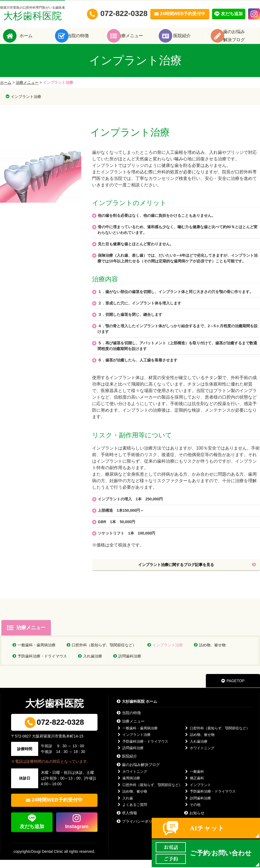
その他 (192, 813)
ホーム (34, 40)
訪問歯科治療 (127, 664)
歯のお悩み (242, 40)
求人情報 (127, 821)
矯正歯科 (194, 786)
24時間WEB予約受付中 (57, 808)
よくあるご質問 (132, 813)
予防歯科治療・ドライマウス (40, 664)
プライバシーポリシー (138, 829)
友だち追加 (32, 835)
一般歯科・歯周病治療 (34, 653)
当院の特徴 (86, 40)
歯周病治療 (128, 786)
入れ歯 (125, 806)
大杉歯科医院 (32, 13)
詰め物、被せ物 (210, 653)
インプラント (198, 793)
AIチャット (207, 828)
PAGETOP (233, 689)
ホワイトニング (199, 756)
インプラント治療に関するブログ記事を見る (197, 573)
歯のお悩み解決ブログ (138, 773)
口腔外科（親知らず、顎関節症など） (101, 653)
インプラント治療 (23, 105)
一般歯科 (194, 780)
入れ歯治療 (90, 664)
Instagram (77, 835)
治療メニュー (138, 40)
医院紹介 (190, 40)
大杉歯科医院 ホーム (137, 710)
